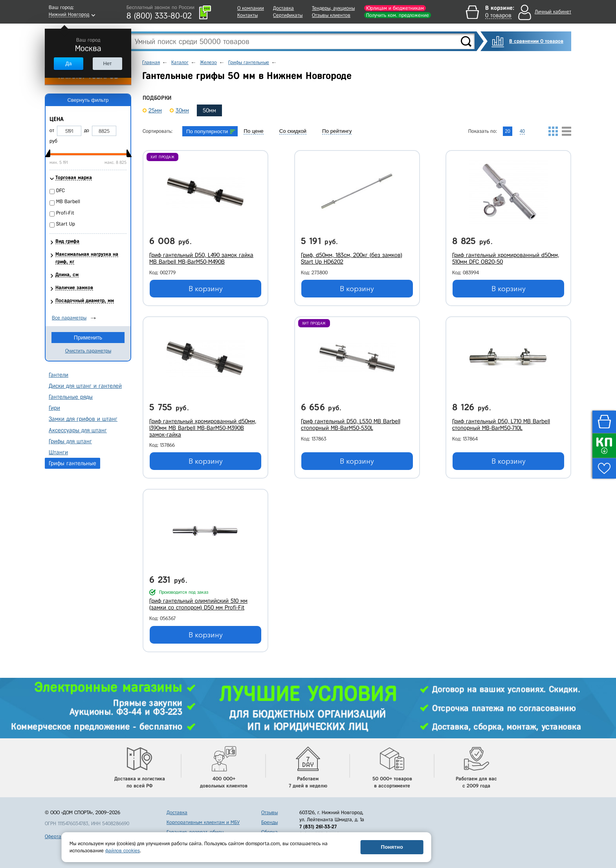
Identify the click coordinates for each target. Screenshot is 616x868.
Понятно (392, 847)
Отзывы (269, 812)
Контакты (247, 15)
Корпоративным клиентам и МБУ (203, 822)
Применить (88, 338)
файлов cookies (123, 851)
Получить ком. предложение (398, 15)
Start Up (66, 224)
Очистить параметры (88, 351)
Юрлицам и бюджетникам (395, 8)
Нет (107, 63)
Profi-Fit (65, 213)
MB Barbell (68, 201)
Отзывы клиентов (331, 15)
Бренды (269, 822)
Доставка (283, 8)
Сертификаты (288, 15)
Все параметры (69, 318)
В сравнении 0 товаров (536, 41)
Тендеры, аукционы (333, 8)
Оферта (53, 836)
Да (68, 63)
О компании (251, 8)
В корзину (206, 289)
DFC (60, 190)
